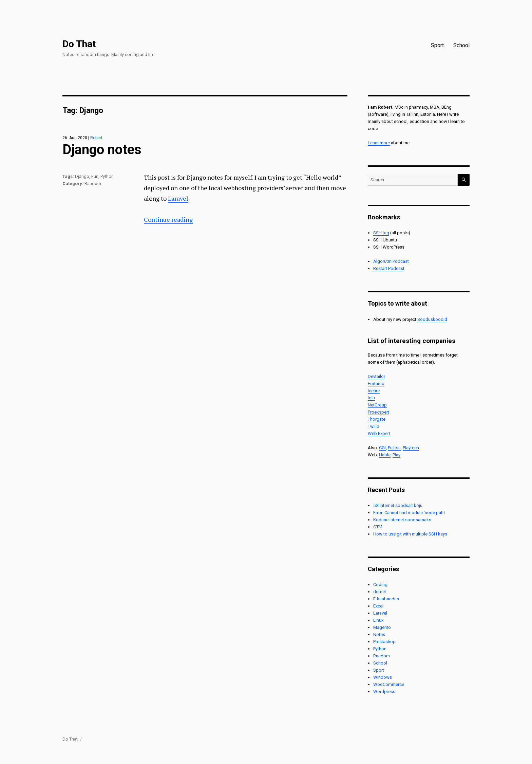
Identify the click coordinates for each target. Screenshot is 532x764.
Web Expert (379, 433)
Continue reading (168, 219)
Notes (379, 634)
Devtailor (376, 376)
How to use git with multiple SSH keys (410, 534)
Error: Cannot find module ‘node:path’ (409, 513)
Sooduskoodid (432, 319)
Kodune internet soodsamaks (402, 520)
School (461, 45)
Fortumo (376, 384)
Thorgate (377, 419)
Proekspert (378, 412)
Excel (378, 606)
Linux (378, 620)
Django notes (102, 150)
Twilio (374, 426)
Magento (382, 627)
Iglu (371, 398)
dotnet (380, 592)
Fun (95, 176)
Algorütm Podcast (391, 261)
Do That (79, 44)
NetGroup (377, 405)
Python (107, 176)
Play (396, 455)
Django (82, 176)
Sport (437, 45)
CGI (382, 448)
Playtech (411, 448)
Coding (380, 585)
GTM (378, 527)
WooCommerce (389, 684)
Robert (96, 138)
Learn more (379, 143)
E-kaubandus (386, 599)
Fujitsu (394, 448)
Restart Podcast (389, 268)
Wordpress (384, 692)
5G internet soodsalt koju (398, 505)
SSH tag (381, 233)
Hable (385, 455)
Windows (383, 677)
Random (93, 184)
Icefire (374, 391)
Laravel (178, 198)
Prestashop (384, 642)
